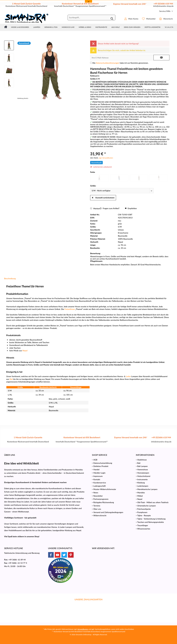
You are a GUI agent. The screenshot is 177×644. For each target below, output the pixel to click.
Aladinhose (142, 460)
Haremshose (143, 469)
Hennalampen (143, 473)
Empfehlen (131, 208)
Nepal (25, 351)
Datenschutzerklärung (103, 463)
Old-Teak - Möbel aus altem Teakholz (153, 502)
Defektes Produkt (101, 466)
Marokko (141, 493)
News (96, 493)
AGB (95, 460)
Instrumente (142, 479)
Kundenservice (100, 483)
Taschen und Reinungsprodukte (151, 522)
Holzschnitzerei (144, 476)
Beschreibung (10, 278)
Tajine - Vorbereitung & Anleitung (151, 519)
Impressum (98, 476)
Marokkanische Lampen (147, 489)
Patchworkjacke (144, 509)
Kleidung (141, 483)
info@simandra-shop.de (163, 6)
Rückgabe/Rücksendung (104, 502)
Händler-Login (99, 473)
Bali (11, 379)
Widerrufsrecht (100, 515)
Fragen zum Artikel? (110, 208)
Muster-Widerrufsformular (105, 489)
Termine (97, 506)
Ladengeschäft (99, 486)
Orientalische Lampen (147, 506)
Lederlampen (143, 486)
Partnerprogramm (101, 499)
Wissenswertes (144, 529)
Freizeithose (70, 309)
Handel (96, 469)
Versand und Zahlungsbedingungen (108, 512)
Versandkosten (83, 629)
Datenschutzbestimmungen (108, 63)
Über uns (97, 509)
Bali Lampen (142, 466)
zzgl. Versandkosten (106, 158)
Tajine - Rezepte (144, 515)
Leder (128, 376)
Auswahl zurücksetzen (103, 197)
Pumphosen (142, 512)
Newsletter (98, 496)
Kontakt (97, 479)
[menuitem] (165, 11)
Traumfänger (143, 525)
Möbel (140, 496)
